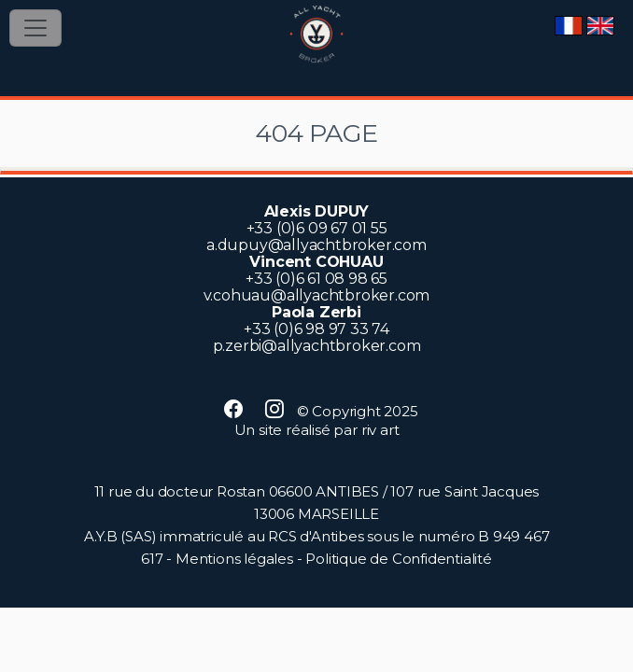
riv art (380, 430)
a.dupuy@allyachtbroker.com (316, 245)
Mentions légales (234, 559)
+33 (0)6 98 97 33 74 (316, 329)
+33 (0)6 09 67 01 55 (317, 228)
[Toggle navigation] (35, 28)
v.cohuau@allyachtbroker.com (317, 295)
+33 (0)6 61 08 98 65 (316, 279)
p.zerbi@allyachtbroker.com (317, 346)
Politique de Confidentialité (398, 559)
